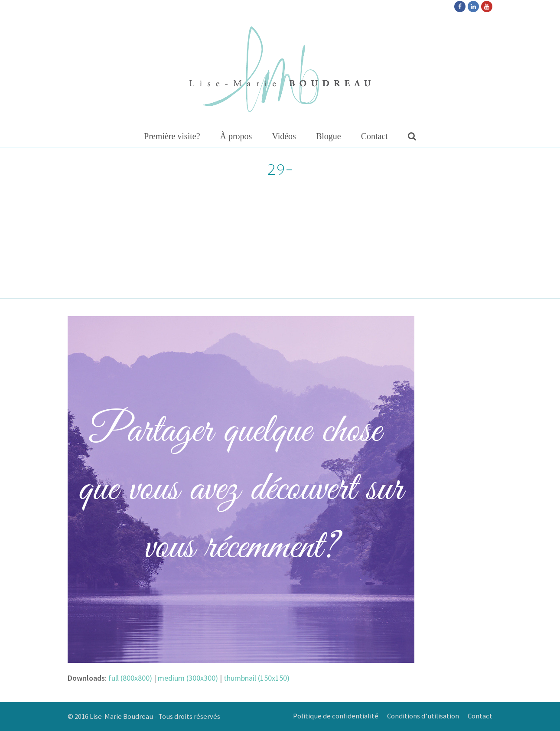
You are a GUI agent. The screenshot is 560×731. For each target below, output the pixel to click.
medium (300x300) (188, 678)
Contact (480, 716)
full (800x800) (130, 678)
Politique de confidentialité (336, 716)
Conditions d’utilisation (423, 716)
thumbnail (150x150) (257, 678)
